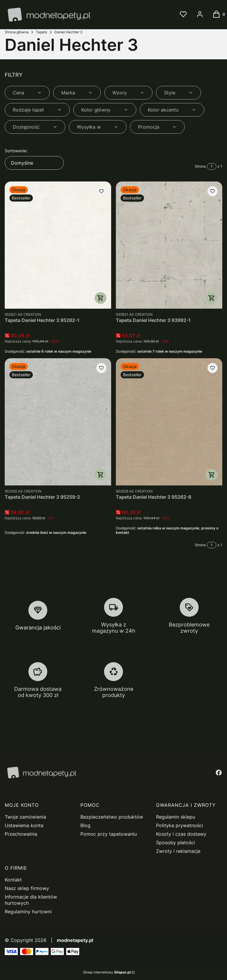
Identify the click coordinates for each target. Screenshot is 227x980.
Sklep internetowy (107, 972)
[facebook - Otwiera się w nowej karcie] (219, 773)
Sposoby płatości (176, 842)
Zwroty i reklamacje (178, 851)
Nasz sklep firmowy (27, 888)
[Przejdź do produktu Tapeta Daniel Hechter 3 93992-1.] (169, 245)
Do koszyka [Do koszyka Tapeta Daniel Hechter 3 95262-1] (100, 298)
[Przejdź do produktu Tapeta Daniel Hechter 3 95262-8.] (169, 422)
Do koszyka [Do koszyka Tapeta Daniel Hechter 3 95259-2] (100, 475)
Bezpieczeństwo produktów (112, 817)
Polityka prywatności (180, 825)
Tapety (42, 32)
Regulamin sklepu (176, 817)
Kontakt (13, 880)
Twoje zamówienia (25, 817)
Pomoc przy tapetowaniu (109, 834)
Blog (85, 825)
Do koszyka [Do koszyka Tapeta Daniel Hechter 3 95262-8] (212, 475)
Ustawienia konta (24, 825)
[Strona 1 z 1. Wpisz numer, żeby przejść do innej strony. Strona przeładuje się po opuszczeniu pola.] (212, 166)
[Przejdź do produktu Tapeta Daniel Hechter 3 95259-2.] (58, 422)
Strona (200, 166)
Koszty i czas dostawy (181, 834)
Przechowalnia (21, 834)
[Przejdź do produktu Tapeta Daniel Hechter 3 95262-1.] (58, 245)
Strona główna (17, 32)
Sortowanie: (16, 151)
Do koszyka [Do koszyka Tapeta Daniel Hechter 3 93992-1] (212, 298)
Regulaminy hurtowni (28, 912)
